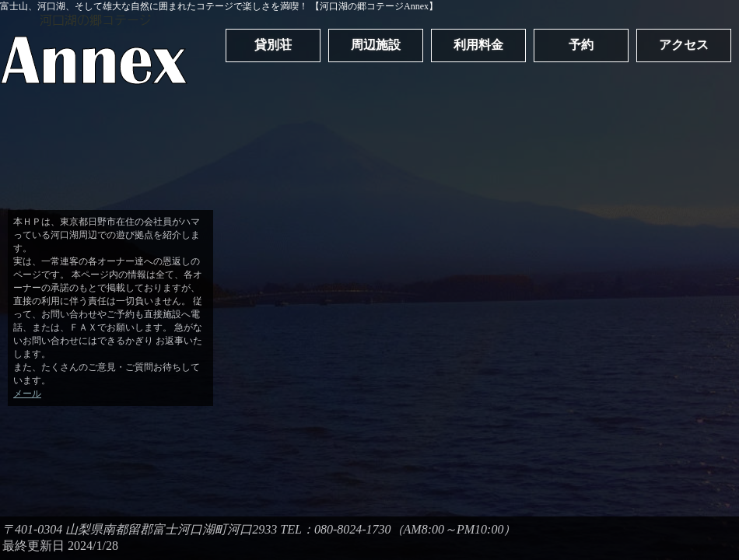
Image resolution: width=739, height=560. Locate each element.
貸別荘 (273, 45)
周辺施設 (376, 45)
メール (27, 394)
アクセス (684, 45)
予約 (581, 45)
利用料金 (478, 45)
